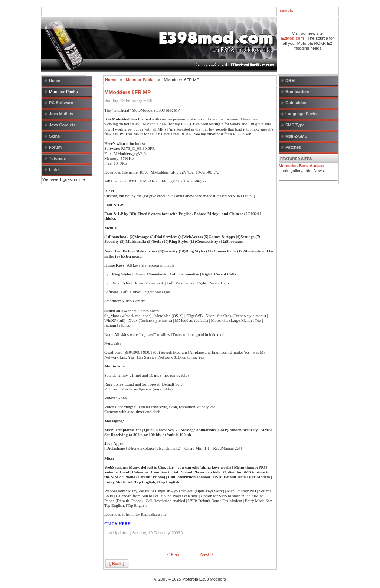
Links (54, 169)
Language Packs (302, 114)
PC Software (61, 103)
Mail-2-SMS (296, 136)
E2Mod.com (292, 38)
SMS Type (295, 125)
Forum (55, 147)
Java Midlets (61, 114)
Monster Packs (63, 92)
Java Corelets (62, 125)
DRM (290, 80)
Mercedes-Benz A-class (301, 166)
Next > (207, 554)
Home (55, 80)
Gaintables (296, 103)
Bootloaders (297, 92)
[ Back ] (117, 564)
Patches (293, 147)
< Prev (173, 554)
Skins (54, 136)
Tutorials (58, 158)
